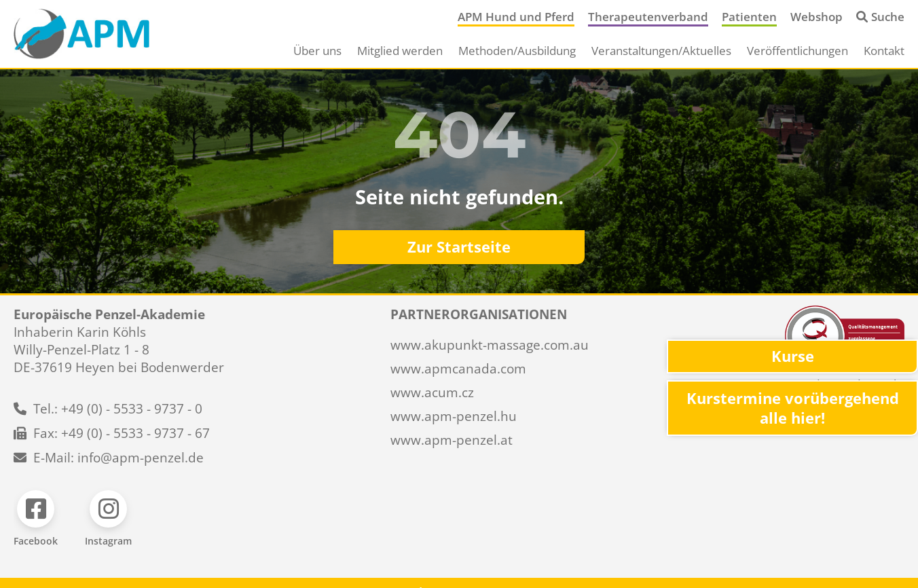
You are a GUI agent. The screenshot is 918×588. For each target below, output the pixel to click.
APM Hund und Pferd (516, 17)
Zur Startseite (459, 247)
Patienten (749, 17)
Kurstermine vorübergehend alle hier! (793, 408)
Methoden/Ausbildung (517, 51)
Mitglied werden (400, 51)
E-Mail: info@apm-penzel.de (118, 458)
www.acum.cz (432, 392)
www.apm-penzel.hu (454, 416)
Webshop (816, 17)
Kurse (793, 356)
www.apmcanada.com (458, 369)
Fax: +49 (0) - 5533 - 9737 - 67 (122, 433)
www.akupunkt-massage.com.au (490, 345)
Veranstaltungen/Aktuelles (661, 51)
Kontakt (884, 51)
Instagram (108, 541)
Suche (888, 17)
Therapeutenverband (648, 17)
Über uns (317, 51)
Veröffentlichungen (797, 51)
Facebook (36, 541)
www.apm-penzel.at (452, 440)
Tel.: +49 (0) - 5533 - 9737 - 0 (118, 409)
